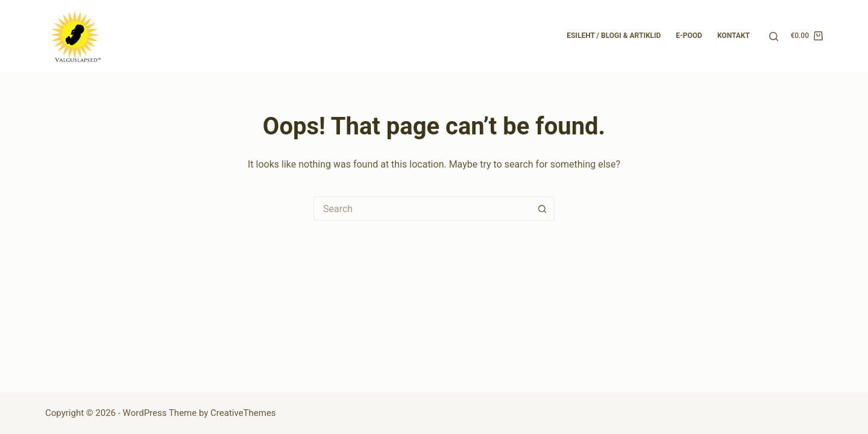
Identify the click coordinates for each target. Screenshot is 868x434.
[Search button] (542, 209)
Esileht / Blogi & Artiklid (614, 36)
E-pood (689, 36)
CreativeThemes (243, 413)
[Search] (774, 36)
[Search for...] (422, 209)
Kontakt (734, 36)
